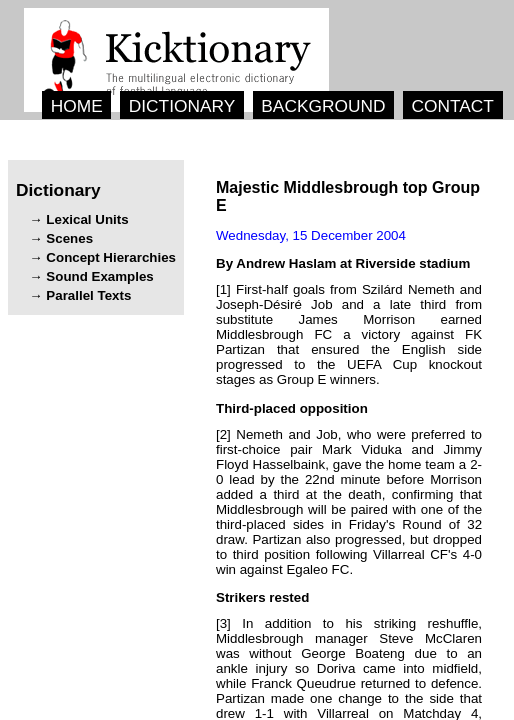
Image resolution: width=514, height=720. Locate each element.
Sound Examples (99, 276)
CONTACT (452, 106)
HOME (77, 106)
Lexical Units (87, 219)
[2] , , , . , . (349, 502)
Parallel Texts (88, 295)
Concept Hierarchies (111, 257)
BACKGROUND (323, 106)
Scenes (69, 238)
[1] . (349, 334)
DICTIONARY (182, 106)
